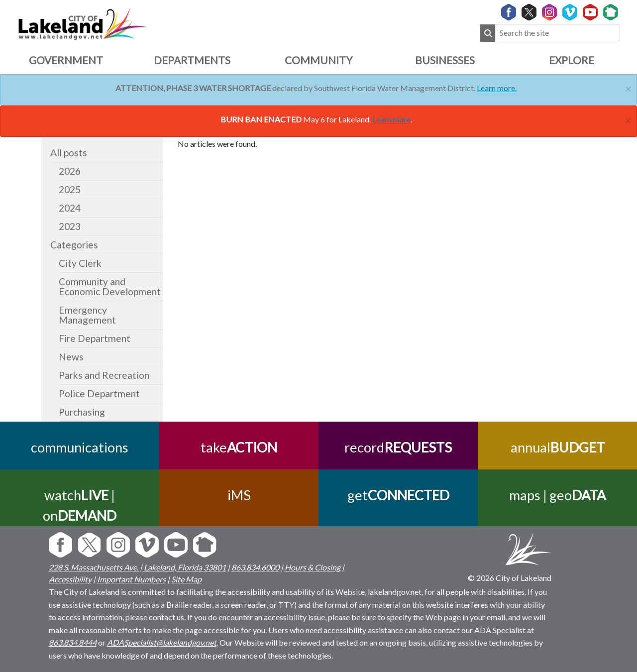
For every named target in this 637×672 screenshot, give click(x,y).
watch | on (80, 505)
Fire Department (95, 338)
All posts (69, 153)
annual (558, 447)
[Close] (628, 87)
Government (66, 60)
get (398, 495)
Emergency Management (87, 315)
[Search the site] (557, 33)
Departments (192, 60)
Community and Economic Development (110, 286)
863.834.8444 (73, 642)
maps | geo (557, 495)
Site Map (186, 579)
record (398, 447)
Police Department (99, 393)
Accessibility (70, 579)
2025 (70, 189)
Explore (572, 60)
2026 (70, 171)
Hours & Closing (313, 567)
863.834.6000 (255, 567)
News (71, 357)
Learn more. (497, 88)
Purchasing (82, 412)
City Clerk (80, 263)
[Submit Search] (488, 33)
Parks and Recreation (104, 375)
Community (318, 60)
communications (80, 447)
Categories (74, 245)
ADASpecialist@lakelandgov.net (162, 642)
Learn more (391, 119)
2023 (70, 226)
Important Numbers (131, 579)
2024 (70, 208)
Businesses (445, 60)
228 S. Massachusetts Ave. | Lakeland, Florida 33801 (137, 567)
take (239, 447)
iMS (239, 495)
